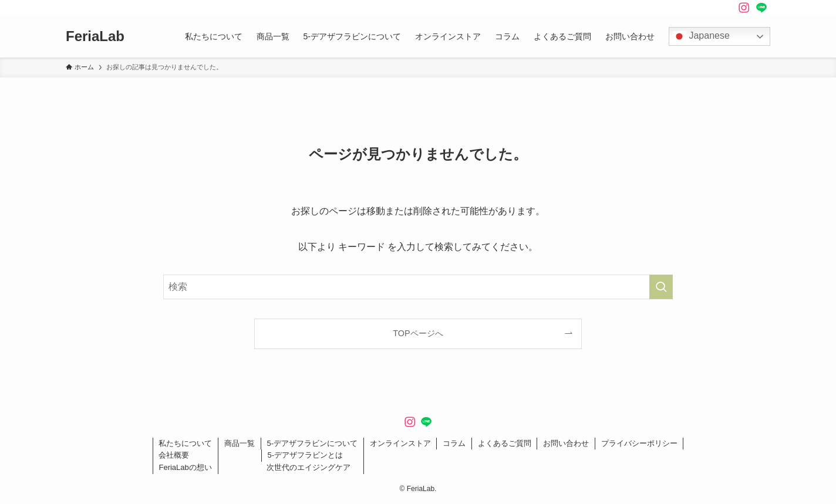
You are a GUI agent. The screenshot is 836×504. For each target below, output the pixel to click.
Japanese (701, 36)
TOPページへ (418, 333)
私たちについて (185, 443)
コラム (454, 443)
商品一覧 (240, 443)
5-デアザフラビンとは (305, 455)
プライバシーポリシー (639, 443)
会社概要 (174, 455)
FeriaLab (95, 36)
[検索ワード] (418, 287)
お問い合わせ (566, 443)
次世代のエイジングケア (309, 467)
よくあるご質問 (505, 443)
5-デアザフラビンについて (312, 443)
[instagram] (744, 8)
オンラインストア (400, 443)
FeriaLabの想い (185, 467)
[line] (761, 8)
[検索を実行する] (661, 287)
